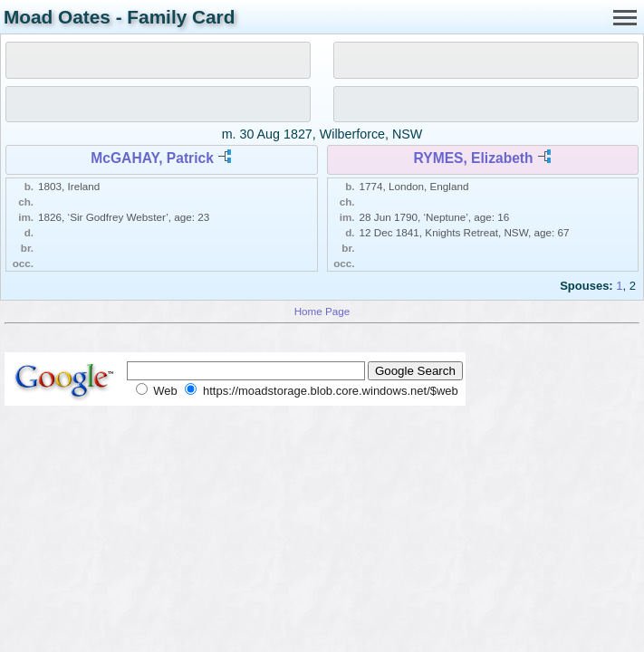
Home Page (322, 311)
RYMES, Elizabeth (474, 158)
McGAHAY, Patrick (152, 158)
